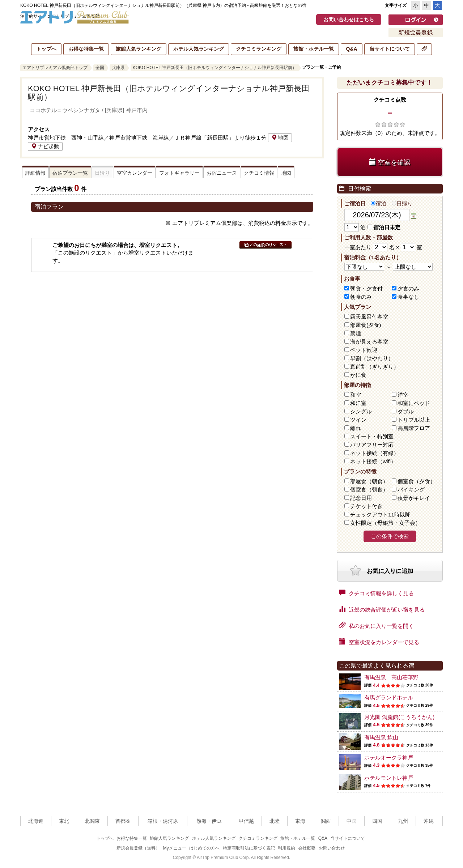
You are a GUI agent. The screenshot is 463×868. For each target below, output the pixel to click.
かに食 (358, 375)
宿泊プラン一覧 (70, 173)
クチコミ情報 (259, 173)
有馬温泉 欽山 (381, 737)
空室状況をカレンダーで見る (379, 642)
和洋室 (358, 403)
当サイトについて (390, 49)
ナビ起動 (45, 146)
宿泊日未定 (384, 227)
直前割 (375, 367)
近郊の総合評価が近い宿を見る (382, 609)
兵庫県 (118, 68)
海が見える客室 (369, 342)
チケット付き (366, 506)
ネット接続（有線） (375, 453)
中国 (352, 821)
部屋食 (369, 481)
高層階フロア (414, 428)
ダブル (406, 411)
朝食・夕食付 (366, 288)
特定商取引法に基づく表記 (249, 848)
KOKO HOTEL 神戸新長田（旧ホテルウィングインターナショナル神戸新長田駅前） (215, 68)
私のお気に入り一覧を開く (376, 625)
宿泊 (379, 203)
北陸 (275, 821)
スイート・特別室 (372, 436)
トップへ (46, 49)
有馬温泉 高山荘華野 (391, 677)
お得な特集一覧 (86, 49)
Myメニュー (175, 848)
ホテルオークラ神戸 (389, 758)
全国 (100, 68)
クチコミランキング (259, 49)
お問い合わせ (332, 848)
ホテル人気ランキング (199, 49)
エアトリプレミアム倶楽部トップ (55, 68)
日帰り (402, 203)
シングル (361, 411)
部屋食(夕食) (366, 325)
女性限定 (385, 523)
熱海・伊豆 (209, 821)
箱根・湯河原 (163, 821)
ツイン (358, 420)
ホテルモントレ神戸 (389, 778)
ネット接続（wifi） (373, 461)
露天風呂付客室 (369, 317)
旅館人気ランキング (139, 49)
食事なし (408, 297)
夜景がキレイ (414, 498)
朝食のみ (361, 297)
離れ (356, 428)
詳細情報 (35, 173)
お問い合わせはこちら (349, 20)
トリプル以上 (414, 420)
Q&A (351, 49)
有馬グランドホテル (389, 697)
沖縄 (429, 821)
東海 (300, 821)
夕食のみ (408, 288)
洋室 (403, 395)
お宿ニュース (222, 173)
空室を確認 (390, 162)
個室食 (417, 481)
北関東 (92, 821)
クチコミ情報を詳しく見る (376, 593)
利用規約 (286, 848)
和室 (356, 395)
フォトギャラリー (179, 173)
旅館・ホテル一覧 (314, 49)
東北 (64, 821)
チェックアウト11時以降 (380, 514)
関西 (326, 821)
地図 (280, 138)
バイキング (411, 490)
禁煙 (356, 333)
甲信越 (246, 821)
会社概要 (307, 848)
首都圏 (123, 821)
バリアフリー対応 (372, 445)
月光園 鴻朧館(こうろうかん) (399, 717)
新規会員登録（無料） (138, 848)
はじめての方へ (204, 848)
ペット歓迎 (364, 350)
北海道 (36, 821)
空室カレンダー (135, 173)
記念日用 (361, 498)
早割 (372, 358)
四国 (377, 821)
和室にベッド (414, 403)
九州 (403, 821)
